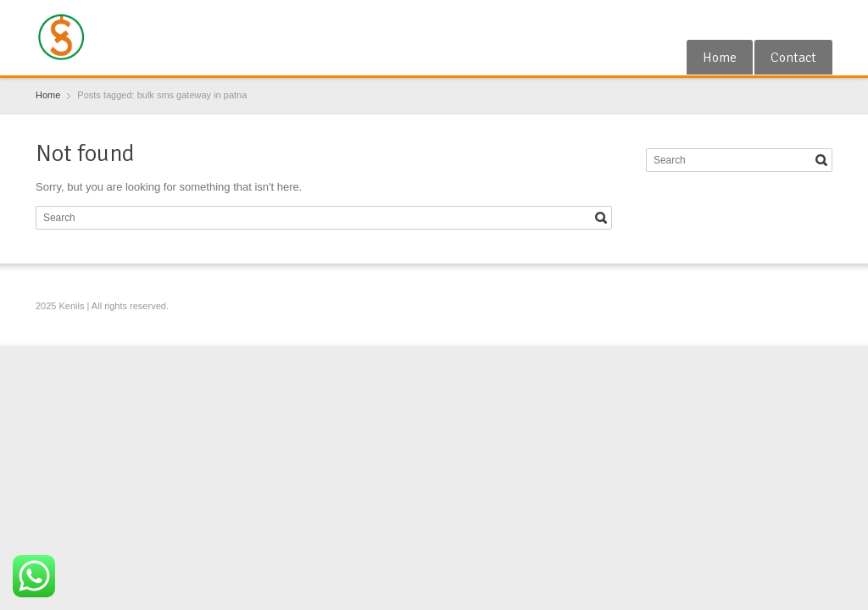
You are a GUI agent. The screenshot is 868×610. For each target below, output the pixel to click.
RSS (794, 19)
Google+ (767, 19)
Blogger (822, 19)
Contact (793, 58)
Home (720, 58)
